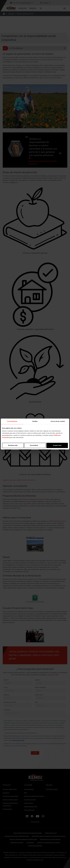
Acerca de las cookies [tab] (58, 421)
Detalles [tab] (35, 421)
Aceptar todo (57, 445)
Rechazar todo (13, 445)
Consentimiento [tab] (12, 421)
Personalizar (35, 445)
